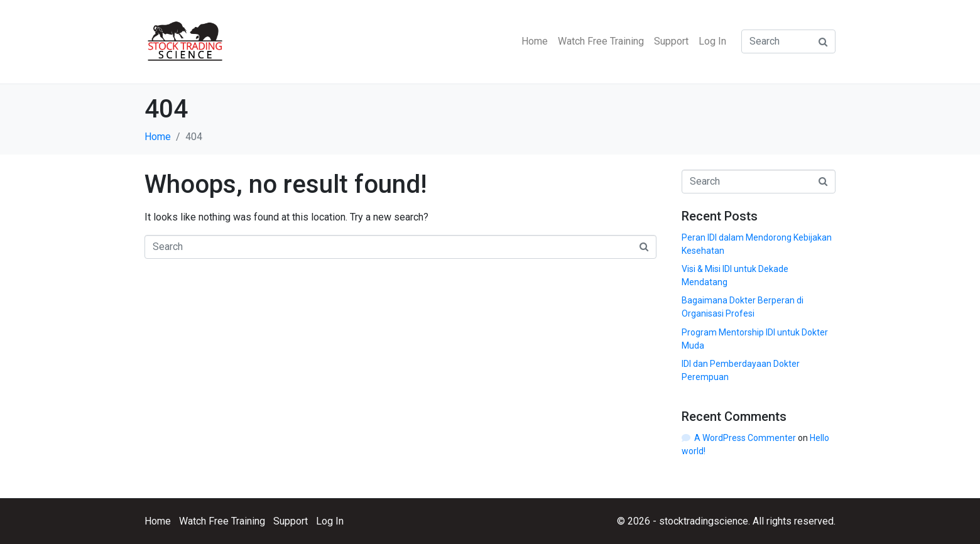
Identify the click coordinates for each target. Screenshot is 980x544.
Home (535, 41)
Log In (712, 41)
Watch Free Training (601, 41)
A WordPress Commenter (745, 438)
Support (671, 41)
